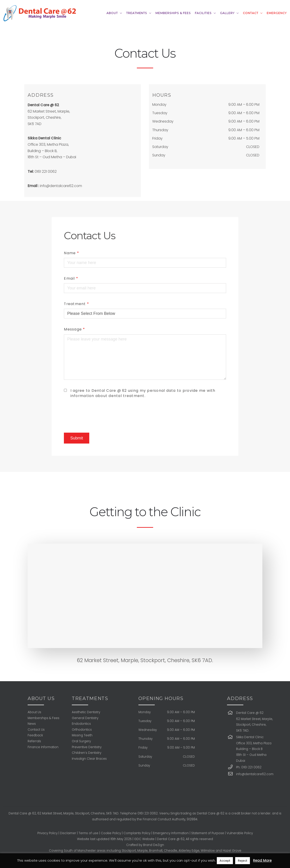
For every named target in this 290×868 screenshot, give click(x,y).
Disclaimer (68, 833)
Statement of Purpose (208, 833)
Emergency (277, 13)
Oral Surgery (81, 741)
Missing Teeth (82, 735)
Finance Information (43, 747)
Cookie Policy (111, 833)
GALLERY (227, 13)
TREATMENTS (137, 13)
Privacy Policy (47, 833)
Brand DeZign (154, 845)
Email (71, 278)
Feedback (35, 735)
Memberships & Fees (43, 718)
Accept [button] (225, 861)
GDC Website (144, 839)
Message (74, 329)
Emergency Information (171, 833)
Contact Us (36, 730)
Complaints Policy (137, 833)
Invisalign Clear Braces (89, 759)
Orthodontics (82, 730)
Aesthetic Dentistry (86, 712)
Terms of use (88, 833)
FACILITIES (203, 13)
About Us (34, 712)
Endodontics (81, 724)
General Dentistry (85, 718)
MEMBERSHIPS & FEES (173, 13)
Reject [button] (243, 861)
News (32, 724)
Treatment (76, 304)
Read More (262, 860)
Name (71, 253)
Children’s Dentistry (87, 753)
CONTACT (251, 13)
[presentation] (98, 416)
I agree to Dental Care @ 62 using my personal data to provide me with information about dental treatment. (143, 393)
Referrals (34, 741)
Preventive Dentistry (87, 747)
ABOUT (112, 13)
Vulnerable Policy (240, 833)
